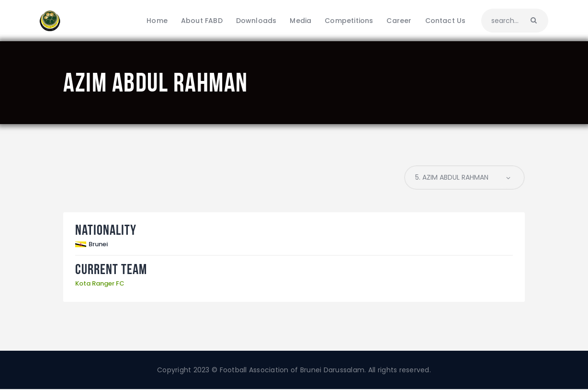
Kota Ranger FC (100, 284)
